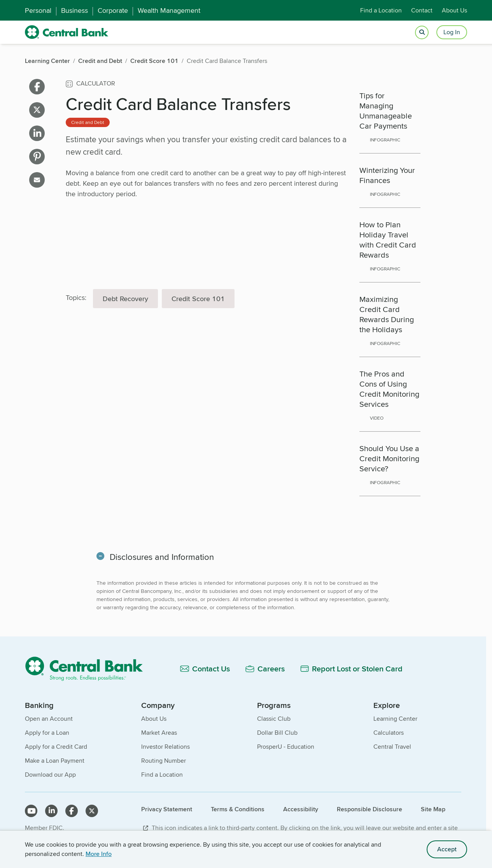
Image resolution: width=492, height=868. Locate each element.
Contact (422, 10)
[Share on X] (37, 110)
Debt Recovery (125, 299)
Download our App (50, 775)
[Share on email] (37, 180)
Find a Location (381, 10)
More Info (99, 854)
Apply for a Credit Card (56, 747)
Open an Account (49, 719)
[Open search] (422, 32)
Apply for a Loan (47, 733)
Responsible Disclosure (369, 809)
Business (74, 10)
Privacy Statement (167, 809)
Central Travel (392, 747)
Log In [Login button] (452, 32)
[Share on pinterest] (37, 157)
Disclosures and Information (163, 557)
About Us (454, 10)
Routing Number (164, 761)
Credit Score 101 (198, 299)
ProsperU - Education (286, 747)
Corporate (113, 10)
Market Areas (159, 733)
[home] (67, 32)
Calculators (389, 733)
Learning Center (395, 719)
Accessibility (301, 809)
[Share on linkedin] (37, 133)
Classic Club (274, 719)
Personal (38, 10)
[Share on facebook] (37, 87)
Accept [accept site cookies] (447, 849)
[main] (243, 376)
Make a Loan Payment (55, 761)
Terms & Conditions (238, 809)
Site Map (433, 809)
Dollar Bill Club (277, 733)
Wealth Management (169, 10)
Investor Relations (165, 747)
